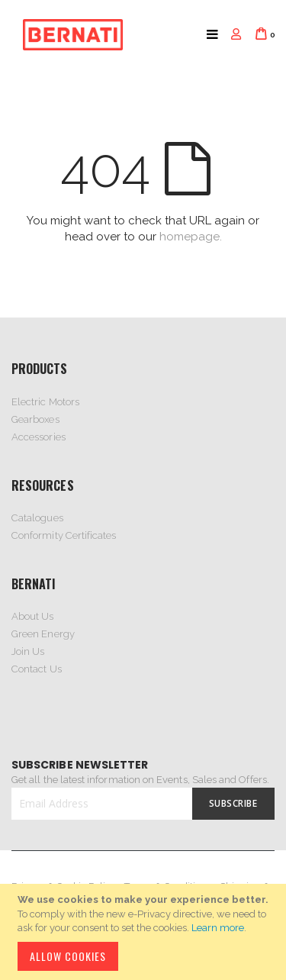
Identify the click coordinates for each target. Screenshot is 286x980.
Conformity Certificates (64, 535)
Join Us (28, 651)
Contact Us (37, 669)
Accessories (39, 437)
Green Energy (43, 634)
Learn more (218, 928)
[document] (145, 932)
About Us (33, 616)
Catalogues (37, 518)
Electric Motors (45, 402)
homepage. (191, 237)
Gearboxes (35, 419)
